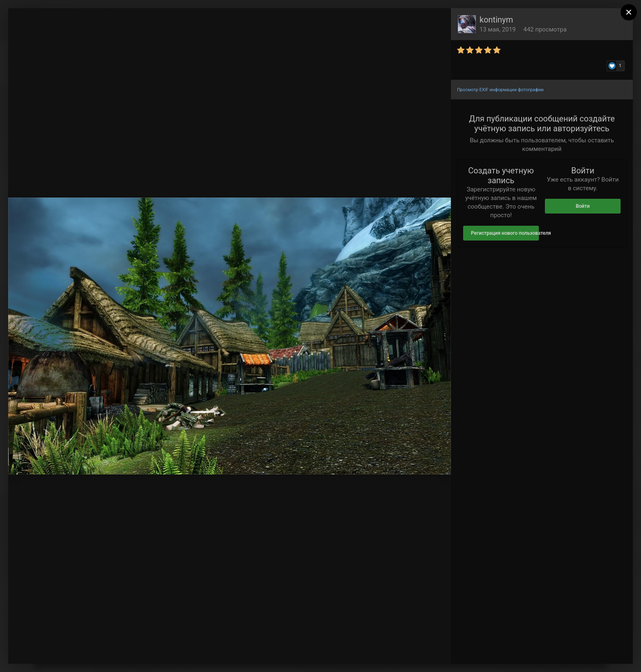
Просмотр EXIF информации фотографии (500, 90)
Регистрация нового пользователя (505, 233)
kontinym (496, 20)
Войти (583, 206)
